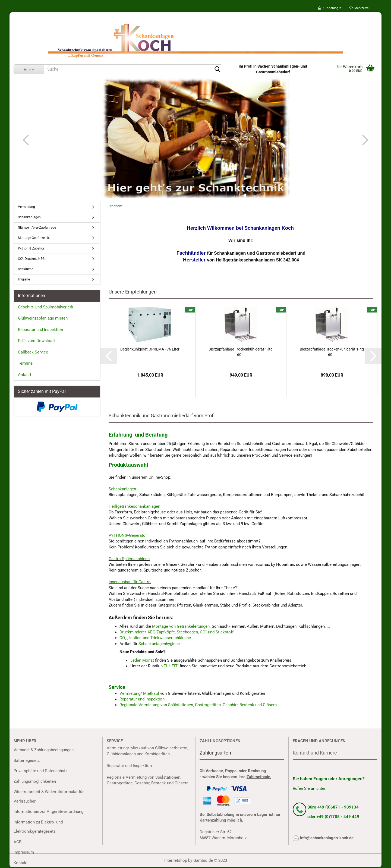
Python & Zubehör (31, 248)
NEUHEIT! (170, 666)
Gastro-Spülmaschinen (129, 559)
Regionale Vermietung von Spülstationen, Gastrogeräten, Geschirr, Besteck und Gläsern (198, 705)
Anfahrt (25, 375)
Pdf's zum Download (36, 341)
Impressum (24, 852)
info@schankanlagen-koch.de (327, 838)
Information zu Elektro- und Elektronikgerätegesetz (38, 827)
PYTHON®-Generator (128, 535)
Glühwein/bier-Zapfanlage (37, 228)
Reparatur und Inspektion (142, 699)
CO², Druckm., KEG (31, 259)
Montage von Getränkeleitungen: (181, 626)
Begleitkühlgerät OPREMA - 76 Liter (150, 349)
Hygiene (24, 279)
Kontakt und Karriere (315, 753)
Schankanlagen (29, 217)
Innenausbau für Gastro (130, 582)
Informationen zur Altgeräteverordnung (48, 812)
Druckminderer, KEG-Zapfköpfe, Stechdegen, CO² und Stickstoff (176, 632)
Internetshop (176, 860)
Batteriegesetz (27, 760)
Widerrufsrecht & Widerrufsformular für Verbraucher (49, 796)
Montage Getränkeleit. (34, 238)
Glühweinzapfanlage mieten (43, 318)
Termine (25, 363)
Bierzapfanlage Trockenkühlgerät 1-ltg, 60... (241, 352)
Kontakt (21, 863)
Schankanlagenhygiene (159, 644)
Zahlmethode (258, 777)
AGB (18, 842)
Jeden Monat (142, 660)
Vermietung (26, 207)
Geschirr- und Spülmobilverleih (45, 307)
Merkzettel (359, 8)
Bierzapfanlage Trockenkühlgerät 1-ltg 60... (332, 352)
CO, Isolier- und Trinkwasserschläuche (155, 638)
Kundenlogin (330, 8)
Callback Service (33, 352)
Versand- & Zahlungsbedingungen (44, 750)
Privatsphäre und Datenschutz (40, 771)
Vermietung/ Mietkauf (140, 693)
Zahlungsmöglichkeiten (35, 781)
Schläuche (26, 269)
